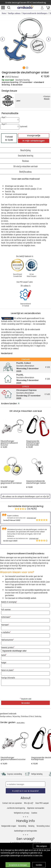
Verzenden (26, 703)
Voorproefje (34, 136)
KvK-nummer (6, 609)
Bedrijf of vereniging (9, 602)
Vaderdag (38, 716)
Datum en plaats (7, 670)
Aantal (3, 655)
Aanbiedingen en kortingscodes (26, 831)
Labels (31, 282)
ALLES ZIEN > (21, 723)
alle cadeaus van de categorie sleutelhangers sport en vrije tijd (25, 496)
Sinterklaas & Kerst (27, 716)
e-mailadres (6, 632)
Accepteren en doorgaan (18, 865)
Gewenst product (7, 647)
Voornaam (5, 625)
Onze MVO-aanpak (22, 282)
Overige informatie (8, 678)
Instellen (39, 865)
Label (18, 101)
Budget (4, 662)
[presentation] (26, 692)
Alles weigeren (42, 846)
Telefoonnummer (7, 640)
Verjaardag (16, 716)
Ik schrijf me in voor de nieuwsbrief (25, 791)
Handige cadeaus (6, 716)
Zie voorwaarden (39, 324)
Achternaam (5, 617)
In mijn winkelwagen (34, 141)
